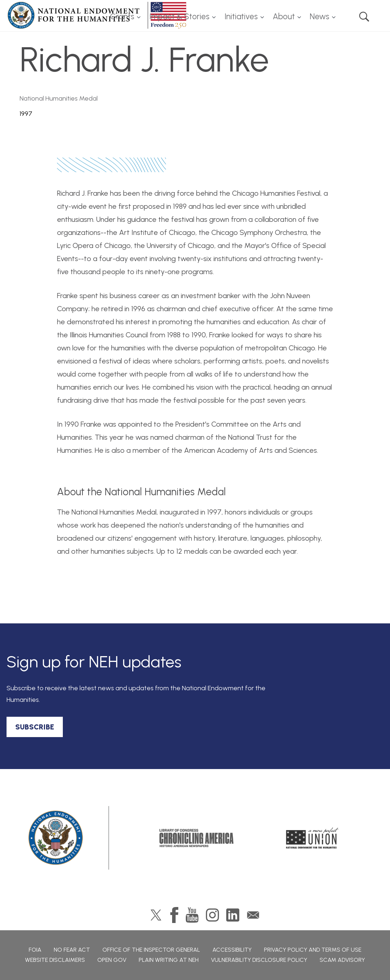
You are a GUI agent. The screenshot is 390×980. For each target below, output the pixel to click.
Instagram (212, 915)
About (284, 17)
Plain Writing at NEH (169, 960)
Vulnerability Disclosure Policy (259, 960)
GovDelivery (253, 915)
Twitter (156, 915)
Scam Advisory (342, 960)
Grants (122, 17)
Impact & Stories (179, 17)
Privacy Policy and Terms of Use (313, 950)
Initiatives (241, 17)
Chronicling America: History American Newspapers (196, 838)
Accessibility (232, 950)
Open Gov (112, 960)
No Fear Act (72, 950)
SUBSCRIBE (35, 727)
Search (364, 17)
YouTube (192, 915)
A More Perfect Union (312, 838)
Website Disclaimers (55, 960)
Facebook (174, 915)
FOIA (35, 950)
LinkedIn (233, 915)
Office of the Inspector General (151, 950)
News (320, 17)
